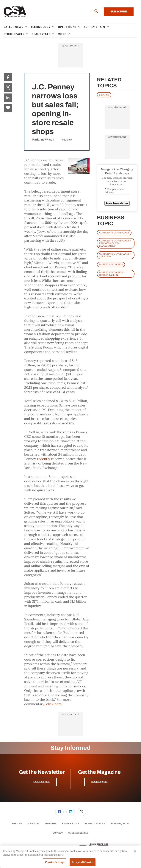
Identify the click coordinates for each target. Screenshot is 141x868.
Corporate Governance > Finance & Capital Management (115, 243)
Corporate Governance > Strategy (115, 255)
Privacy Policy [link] (71, 823)
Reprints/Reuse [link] (120, 823)
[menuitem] (17, 27)
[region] (70, 857)
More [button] (62, 34)
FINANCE (104, 95)
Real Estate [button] (41, 34)
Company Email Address (115, 191)
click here (54, 704)
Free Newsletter (117, 203)
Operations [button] (67, 27)
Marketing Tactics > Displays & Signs (112, 274)
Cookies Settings (78, 833)
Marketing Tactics (111, 264)
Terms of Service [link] (95, 823)
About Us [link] (17, 823)
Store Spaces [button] (14, 34)
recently (44, 459)
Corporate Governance (114, 233)
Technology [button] (40, 27)
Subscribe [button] (42, 782)
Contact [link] (58, 833)
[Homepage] (15, 12)
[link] (8, 77)
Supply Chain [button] (94, 27)
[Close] (135, 851)
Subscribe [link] (33, 823)
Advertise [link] (51, 823)
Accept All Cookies (82, 862)
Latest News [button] (13, 27)
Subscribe (119, 12)
